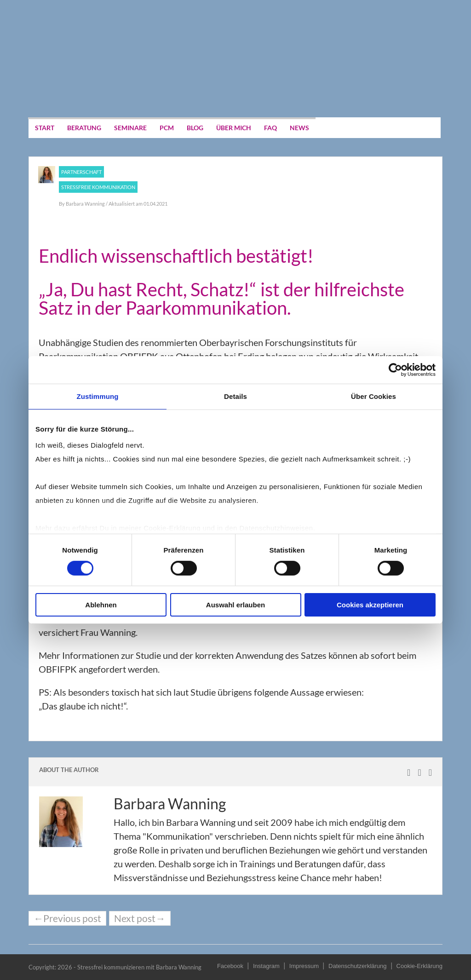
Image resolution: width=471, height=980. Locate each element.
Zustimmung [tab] (98, 396)
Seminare (130, 128)
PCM (167, 128)
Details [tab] (235, 396)
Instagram (266, 966)
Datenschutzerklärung (357, 966)
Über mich (234, 128)
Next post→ (140, 918)
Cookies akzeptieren (370, 605)
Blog (195, 128)
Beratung (84, 128)
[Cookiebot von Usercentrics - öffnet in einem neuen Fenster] (395, 370)
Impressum (304, 966)
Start (45, 128)
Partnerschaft (81, 172)
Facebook (230, 966)
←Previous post (67, 918)
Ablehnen (101, 605)
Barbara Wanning (86, 204)
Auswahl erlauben (235, 605)
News (299, 128)
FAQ (270, 128)
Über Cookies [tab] (373, 396)
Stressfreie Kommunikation (98, 187)
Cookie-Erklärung (419, 966)
